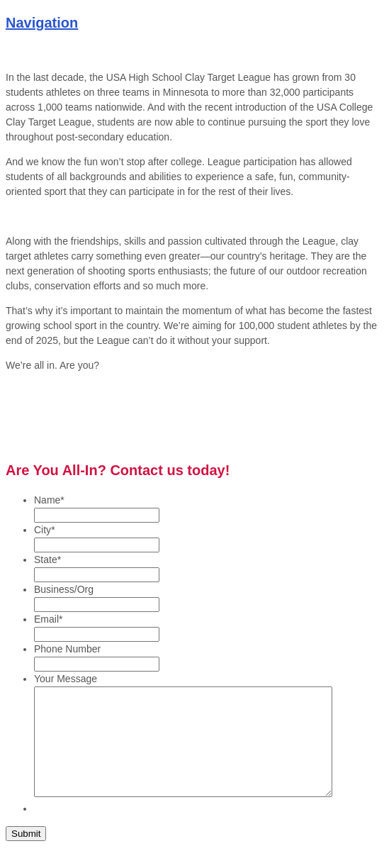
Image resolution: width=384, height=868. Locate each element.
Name (49, 500)
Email (48, 619)
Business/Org (64, 589)
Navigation (42, 23)
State (47, 560)
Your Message (66, 679)
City (45, 530)
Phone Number (67, 649)
